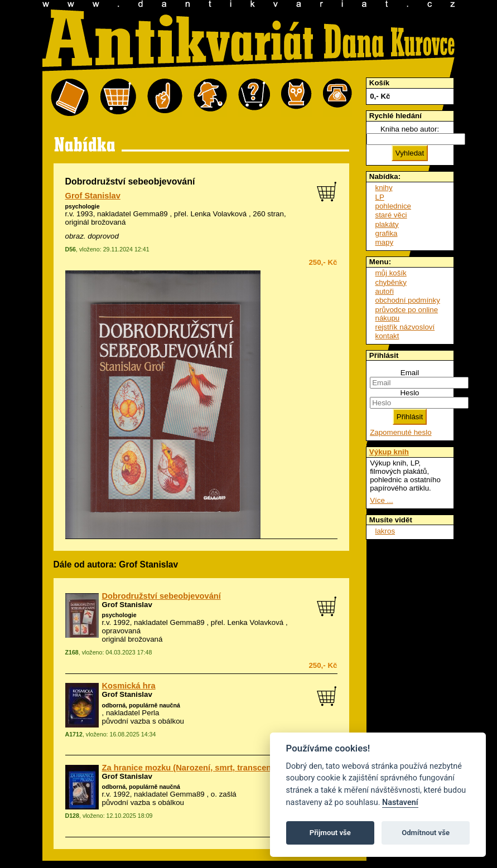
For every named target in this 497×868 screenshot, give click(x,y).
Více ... (381, 500)
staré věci (391, 215)
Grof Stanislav (93, 196)
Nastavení (400, 802)
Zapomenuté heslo (401, 432)
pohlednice (393, 206)
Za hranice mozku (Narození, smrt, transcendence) (200, 768)
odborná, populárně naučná (141, 705)
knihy (384, 188)
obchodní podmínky (408, 300)
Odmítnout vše (426, 833)
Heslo (409, 393)
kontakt (387, 336)
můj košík (391, 273)
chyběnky (391, 282)
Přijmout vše (330, 833)
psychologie (83, 206)
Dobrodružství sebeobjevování (161, 596)
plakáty (387, 224)
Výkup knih (389, 452)
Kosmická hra (129, 686)
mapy (385, 242)
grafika (387, 233)
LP (380, 197)
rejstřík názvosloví (405, 327)
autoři (385, 291)
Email (410, 373)
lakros (385, 531)
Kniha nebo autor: (410, 129)
